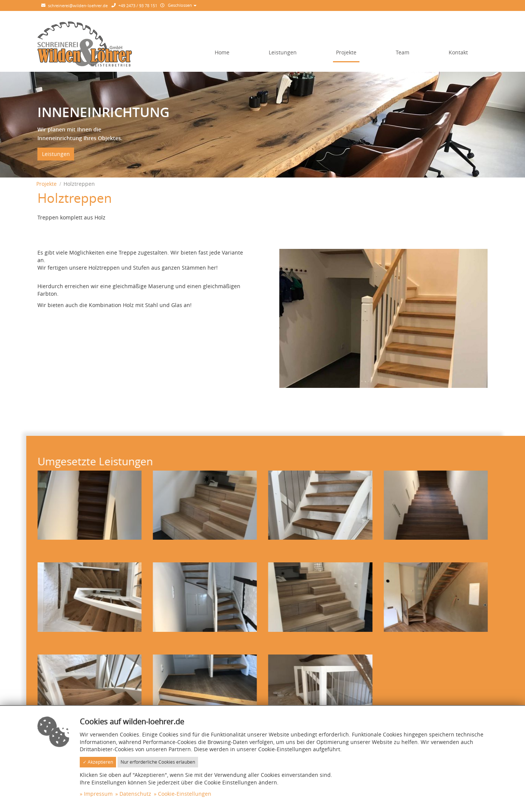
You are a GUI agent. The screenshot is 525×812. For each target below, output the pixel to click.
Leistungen (283, 52)
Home (222, 52)
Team (403, 52)
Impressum (98, 794)
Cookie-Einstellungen (185, 794)
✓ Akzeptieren (98, 762)
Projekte (346, 52)
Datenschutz (135, 794)
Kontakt (458, 52)
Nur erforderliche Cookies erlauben (158, 762)
